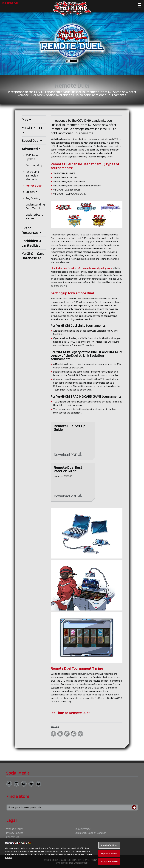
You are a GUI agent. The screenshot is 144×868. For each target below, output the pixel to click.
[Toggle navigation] (139, 6)
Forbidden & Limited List (32, 243)
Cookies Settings (109, 845)
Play (26, 120)
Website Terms (15, 829)
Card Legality (34, 165)
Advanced (31, 149)
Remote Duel (34, 186)
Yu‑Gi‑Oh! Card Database (33, 256)
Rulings (31, 192)
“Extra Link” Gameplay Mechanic (33, 175)
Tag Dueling (33, 198)
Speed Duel (32, 140)
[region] (72, 853)
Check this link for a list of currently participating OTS (81, 268)
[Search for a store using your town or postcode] (72, 807)
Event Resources (32, 230)
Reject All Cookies (109, 853)
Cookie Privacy (82, 829)
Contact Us (13, 837)
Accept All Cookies (109, 861)
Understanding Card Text (35, 206)
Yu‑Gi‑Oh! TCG (33, 130)
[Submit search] (135, 807)
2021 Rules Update (32, 157)
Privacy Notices (15, 833)
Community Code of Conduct (91, 833)
